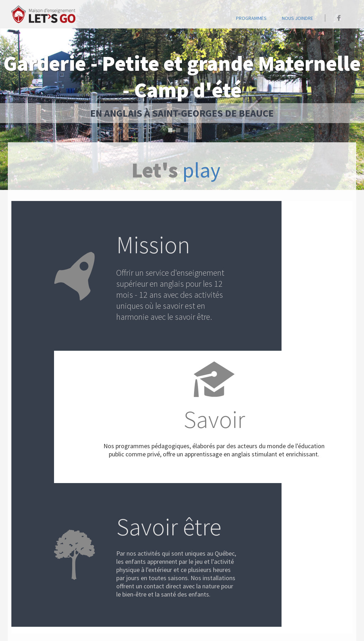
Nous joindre (298, 18)
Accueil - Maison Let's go (43, 14)
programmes (251, 18)
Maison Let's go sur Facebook (339, 18)
